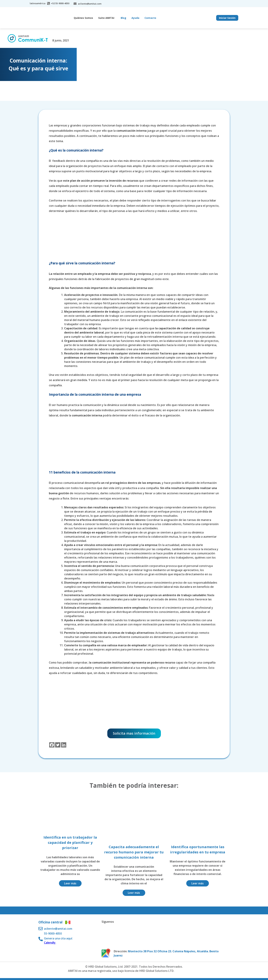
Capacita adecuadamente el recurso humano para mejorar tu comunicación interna (134, 852)
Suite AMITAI (106, 18)
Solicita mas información (134, 733)
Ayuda (135, 18)
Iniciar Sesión (227, 18)
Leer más (70, 883)
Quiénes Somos (83, 18)
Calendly (50, 943)
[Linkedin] (64, 745)
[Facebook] (52, 745)
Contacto (150, 18)
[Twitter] (58, 745)
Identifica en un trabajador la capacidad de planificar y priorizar (70, 843)
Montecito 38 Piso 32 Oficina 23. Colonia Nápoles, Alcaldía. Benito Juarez (166, 953)
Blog (123, 18)
